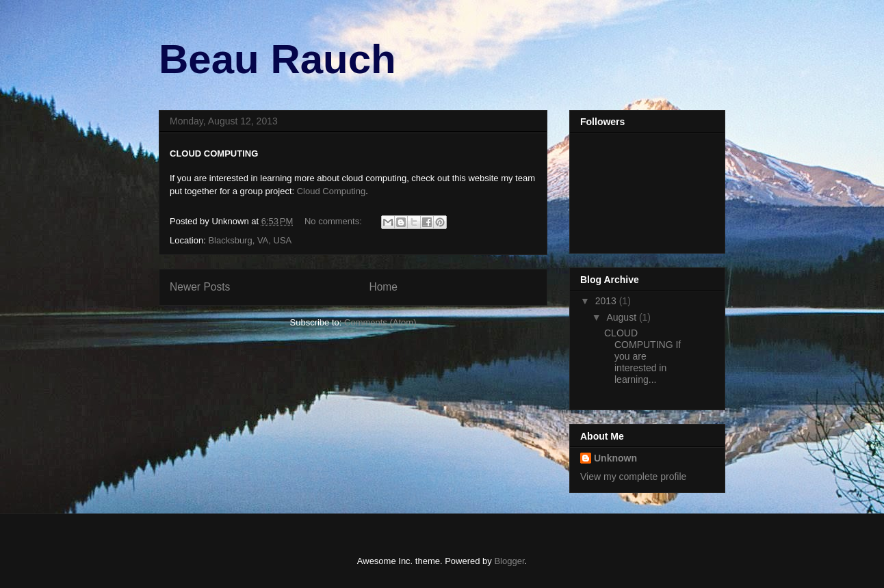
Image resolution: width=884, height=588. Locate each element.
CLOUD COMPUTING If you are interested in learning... (642, 356)
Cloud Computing (331, 191)
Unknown (615, 458)
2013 (607, 301)
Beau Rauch (277, 59)
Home (383, 287)
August (622, 317)
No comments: (334, 221)
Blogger (509, 561)
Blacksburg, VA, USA (250, 240)
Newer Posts (200, 287)
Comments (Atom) (380, 322)
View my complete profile (633, 477)
